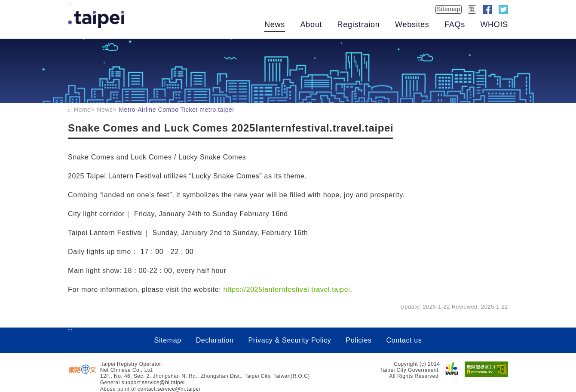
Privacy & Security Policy (290, 340)
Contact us (404, 340)
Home (83, 110)
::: (70, 3)
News (275, 24)
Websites (412, 24)
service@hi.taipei (163, 383)
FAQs (455, 24)
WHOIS (494, 24)
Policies (358, 340)
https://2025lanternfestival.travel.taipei (287, 289)
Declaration (215, 340)
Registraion (359, 24)
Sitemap (449, 9)
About (311, 24)
